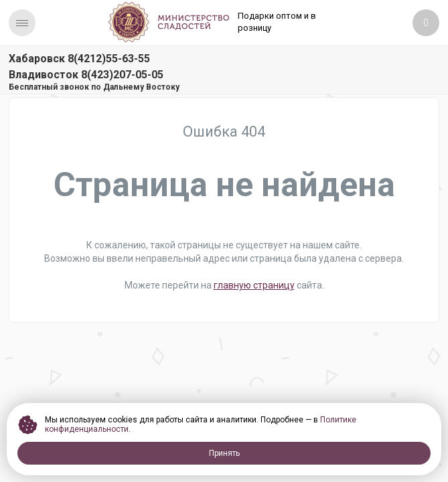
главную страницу (254, 285)
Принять (224, 453)
